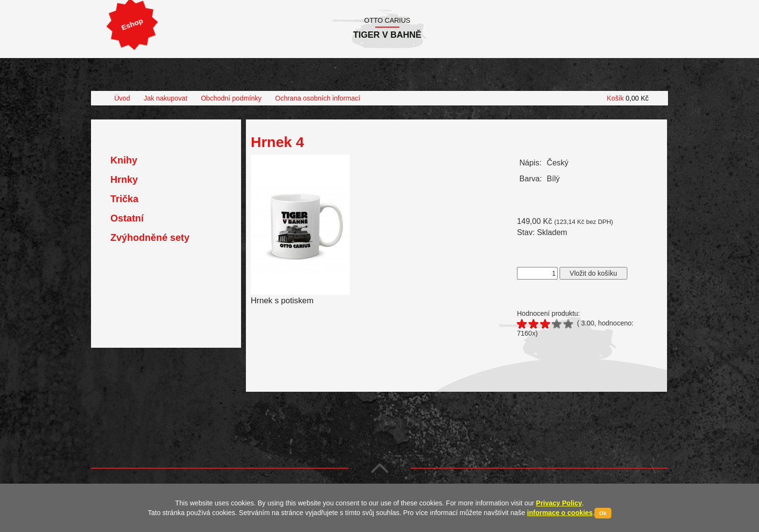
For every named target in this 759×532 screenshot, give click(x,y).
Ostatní (127, 218)
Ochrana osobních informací (318, 98)
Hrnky (124, 179)
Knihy (124, 160)
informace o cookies (560, 513)
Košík (628, 98)
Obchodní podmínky (231, 98)
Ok (603, 513)
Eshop (132, 24)
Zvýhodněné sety (150, 237)
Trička (124, 199)
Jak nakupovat (166, 98)
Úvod (122, 98)
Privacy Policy (559, 503)
